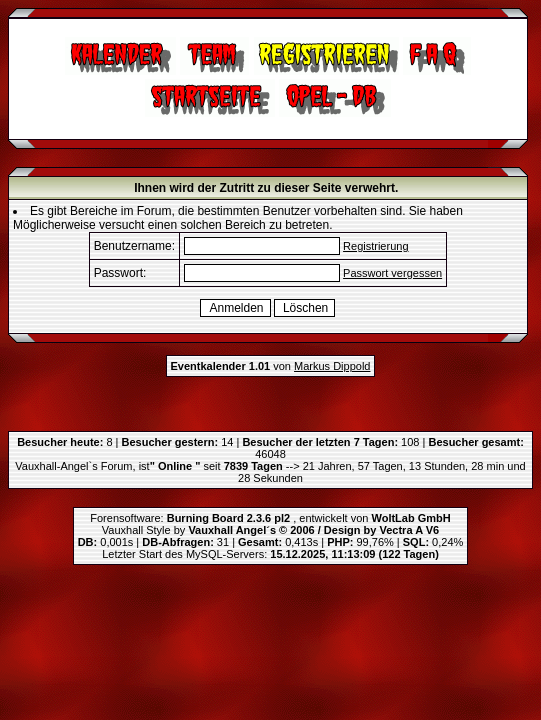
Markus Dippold (332, 366)
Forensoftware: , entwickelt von (270, 518)
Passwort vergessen (392, 273)
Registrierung (375, 246)
